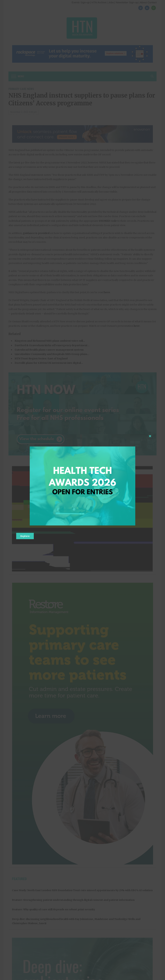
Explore (25, 536)
